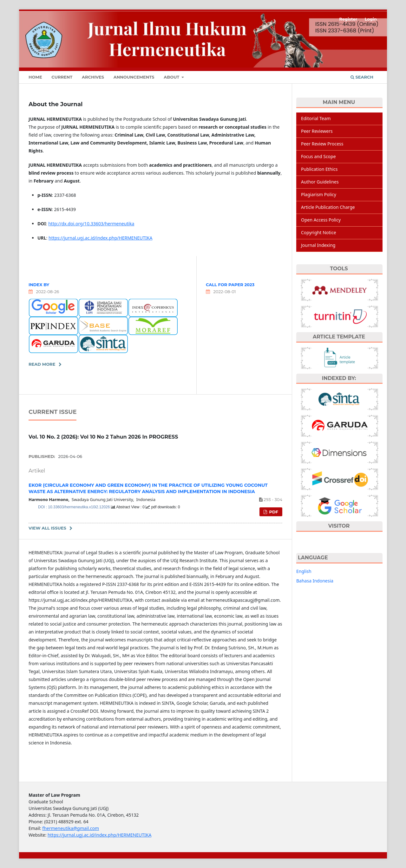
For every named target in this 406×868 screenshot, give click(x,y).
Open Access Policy (321, 220)
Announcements (134, 77)
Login (371, 19)
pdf (273, 512)
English (304, 571)
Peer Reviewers (317, 131)
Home (35, 77)
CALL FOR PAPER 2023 (230, 285)
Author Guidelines (320, 182)
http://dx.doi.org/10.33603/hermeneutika (91, 224)
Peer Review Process (322, 144)
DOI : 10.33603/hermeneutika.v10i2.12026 (75, 507)
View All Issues (47, 528)
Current (62, 77)
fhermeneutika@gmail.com (71, 828)
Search (362, 77)
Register (348, 19)
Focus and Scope (318, 156)
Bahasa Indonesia (315, 581)
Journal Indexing (318, 245)
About (172, 77)
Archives (93, 77)
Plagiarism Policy (319, 194)
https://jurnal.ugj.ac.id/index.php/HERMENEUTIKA (100, 238)
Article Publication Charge (328, 207)
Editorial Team (316, 118)
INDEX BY (39, 285)
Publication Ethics (319, 169)
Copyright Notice (319, 232)
